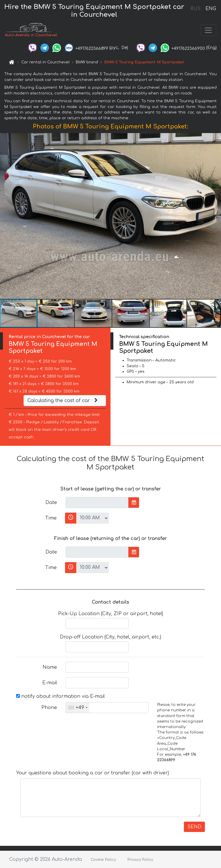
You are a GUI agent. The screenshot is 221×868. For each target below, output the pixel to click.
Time (51, 518)
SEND (194, 827)
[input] (97, 503)
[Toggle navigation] (208, 30)
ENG (211, 9)
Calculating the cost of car (63, 401)
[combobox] (78, 708)
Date (51, 503)
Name (50, 667)
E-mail (50, 683)
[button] (216, 216)
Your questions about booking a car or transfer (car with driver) (93, 773)
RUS (196, 9)
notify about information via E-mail (60, 696)
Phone (49, 708)
